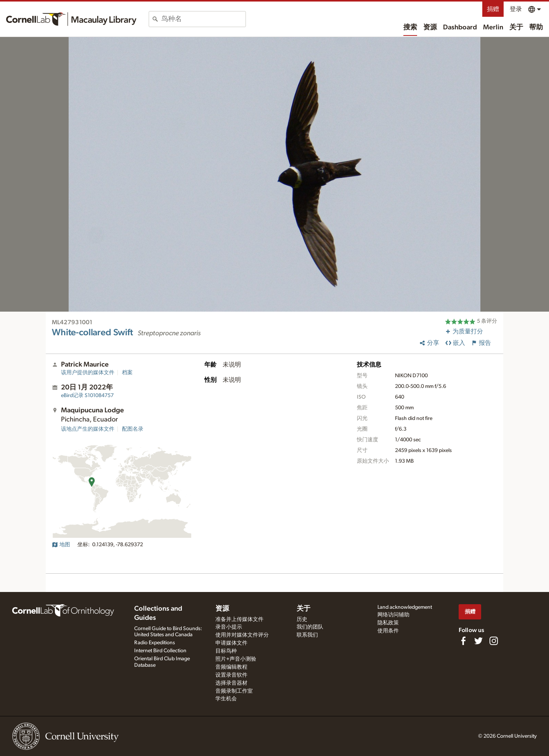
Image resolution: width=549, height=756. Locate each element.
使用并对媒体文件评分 (242, 635)
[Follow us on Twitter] (478, 641)
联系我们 (307, 635)
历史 (302, 619)
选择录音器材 (231, 683)
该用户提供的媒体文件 (88, 373)
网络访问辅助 (393, 615)
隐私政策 (388, 623)
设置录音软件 (231, 675)
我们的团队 (310, 627)
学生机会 (226, 699)
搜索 (410, 27)
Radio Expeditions (155, 643)
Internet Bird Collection (160, 651)
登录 (516, 9)
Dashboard (460, 27)
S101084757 (87, 396)
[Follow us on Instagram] (494, 641)
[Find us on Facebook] (463, 641)
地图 (61, 545)
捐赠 (493, 9)
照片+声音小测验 (236, 659)
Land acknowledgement (405, 607)
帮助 (536, 27)
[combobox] (203, 19)
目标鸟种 (226, 651)
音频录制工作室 (234, 691)
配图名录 (133, 429)
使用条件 (388, 631)
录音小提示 (229, 627)
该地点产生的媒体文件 (88, 429)
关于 (516, 27)
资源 (430, 27)
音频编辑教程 (231, 667)
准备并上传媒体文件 (239, 619)
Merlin (493, 27)
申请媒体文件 (231, 643)
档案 (127, 373)
